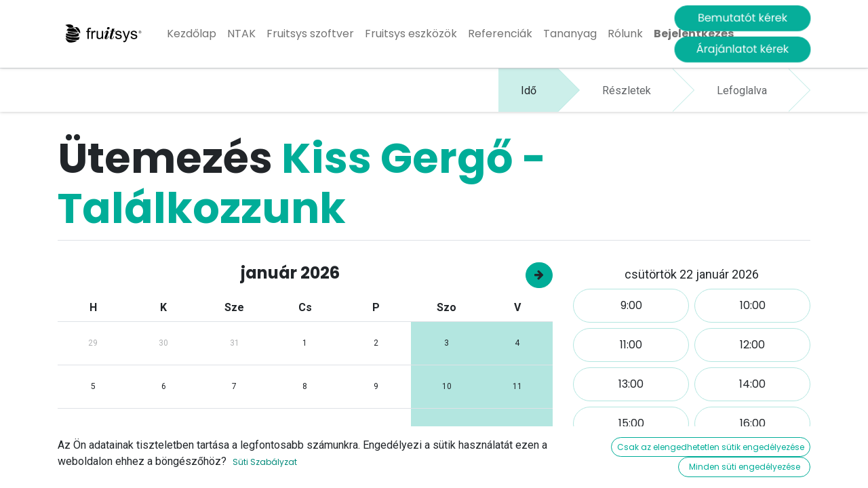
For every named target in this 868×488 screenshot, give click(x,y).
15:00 (631, 423)
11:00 (631, 345)
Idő (529, 90)
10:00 (753, 305)
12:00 (752, 345)
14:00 (752, 384)
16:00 (753, 423)
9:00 (631, 305)
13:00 (631, 384)
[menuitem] (192, 34)
